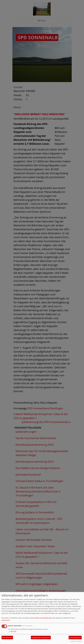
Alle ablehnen (7, 638)
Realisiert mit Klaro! (76, 641)
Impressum (6, 620)
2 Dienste (12, 631)
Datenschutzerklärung (43, 618)
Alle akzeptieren (75, 638)
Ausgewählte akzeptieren (41, 638)
